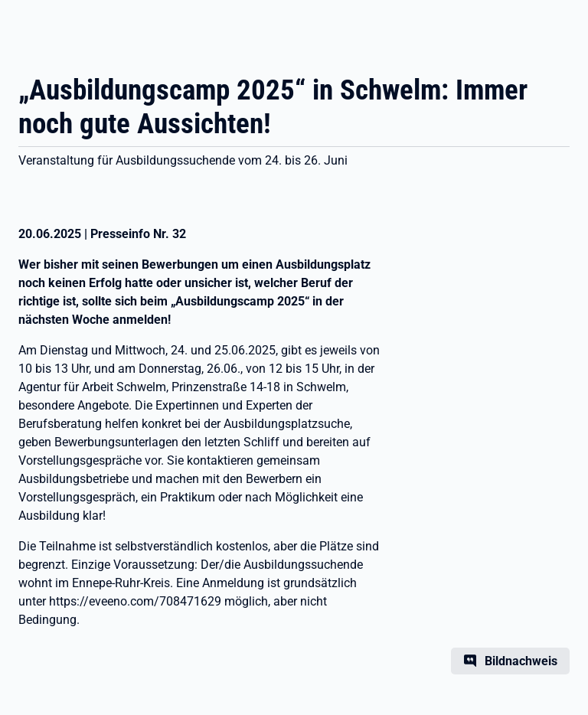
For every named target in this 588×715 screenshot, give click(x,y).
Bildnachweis (521, 661)
